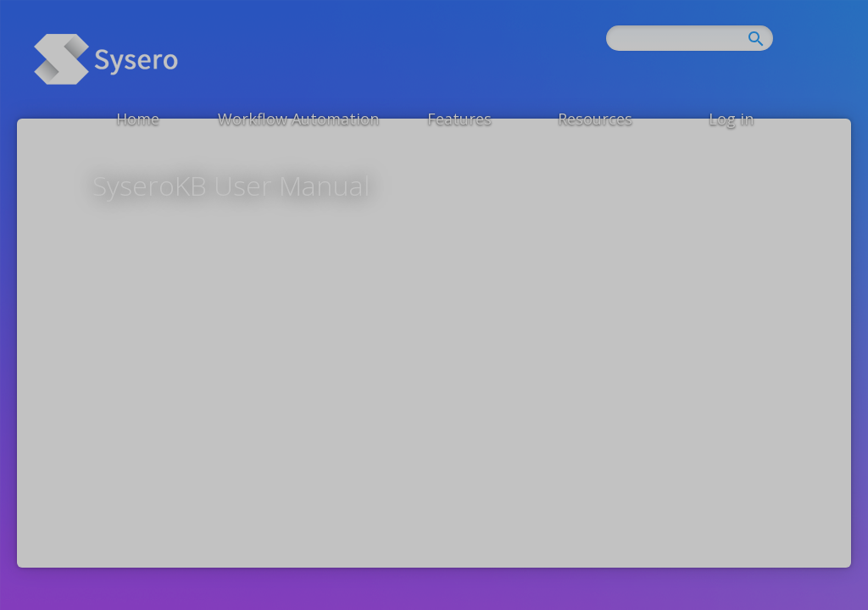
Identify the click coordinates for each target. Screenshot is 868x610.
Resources (595, 119)
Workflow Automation (298, 119)
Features (459, 119)
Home (138, 119)
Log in (731, 119)
